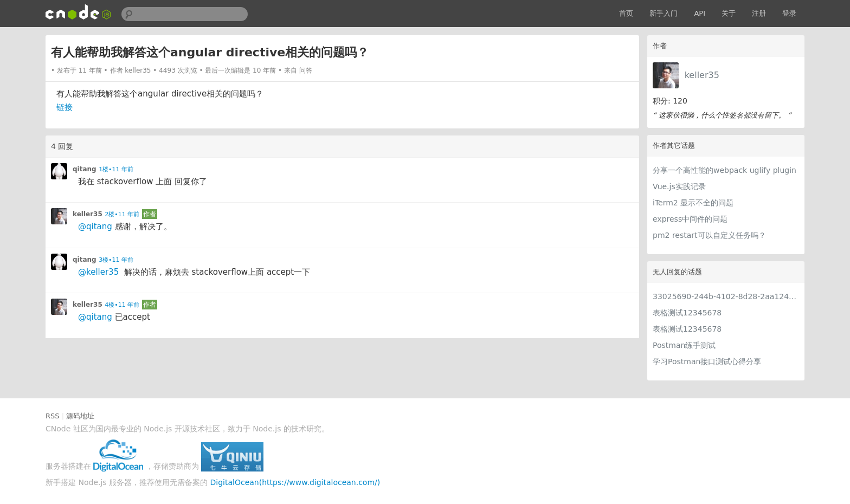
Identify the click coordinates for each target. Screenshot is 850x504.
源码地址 (80, 416)
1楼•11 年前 (116, 169)
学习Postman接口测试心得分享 (707, 361)
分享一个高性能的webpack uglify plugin (725, 170)
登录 (789, 13)
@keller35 (98, 272)
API (700, 13)
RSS (53, 416)
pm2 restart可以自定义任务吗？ (709, 235)
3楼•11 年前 (116, 260)
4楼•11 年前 (122, 305)
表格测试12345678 (687, 313)
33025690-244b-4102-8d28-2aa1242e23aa (726, 296)
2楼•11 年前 (122, 214)
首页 (626, 13)
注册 (759, 13)
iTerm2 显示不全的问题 (693, 203)
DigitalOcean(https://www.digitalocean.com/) (295, 482)
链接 (65, 107)
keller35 (702, 75)
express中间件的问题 (690, 219)
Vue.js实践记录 (679, 186)
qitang (85, 169)
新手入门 (664, 13)
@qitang (95, 227)
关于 (729, 13)
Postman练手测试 (684, 345)
